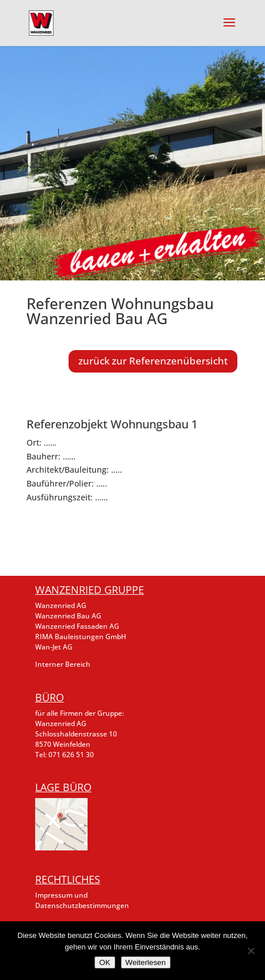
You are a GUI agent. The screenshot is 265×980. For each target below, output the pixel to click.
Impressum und (61, 895)
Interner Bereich (63, 664)
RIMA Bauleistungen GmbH (81, 637)
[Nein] (251, 951)
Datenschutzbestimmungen (82, 905)
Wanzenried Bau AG (68, 616)
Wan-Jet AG (54, 647)
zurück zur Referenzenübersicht (153, 361)
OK (105, 962)
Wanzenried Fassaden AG (77, 626)
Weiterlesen (146, 962)
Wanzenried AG (61, 605)
